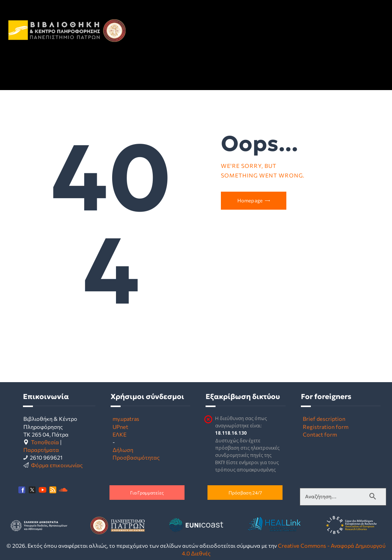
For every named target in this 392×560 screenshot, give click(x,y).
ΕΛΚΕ (119, 434)
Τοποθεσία (45, 442)
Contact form (320, 434)
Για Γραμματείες (147, 493)
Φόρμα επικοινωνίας (57, 465)
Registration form (326, 427)
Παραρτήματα (41, 450)
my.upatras (126, 419)
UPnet (120, 427)
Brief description (324, 419)
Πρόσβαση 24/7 (245, 493)
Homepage (250, 200)
